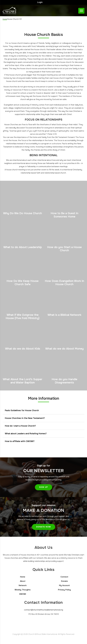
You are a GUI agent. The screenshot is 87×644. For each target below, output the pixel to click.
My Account (64, 585)
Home (23, 576)
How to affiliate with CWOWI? (20, 441)
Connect (64, 576)
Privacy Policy (64, 589)
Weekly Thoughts (23, 589)
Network (23, 585)
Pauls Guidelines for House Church (22, 410)
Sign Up (44, 487)
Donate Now (44, 526)
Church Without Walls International (13, 10)
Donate (64, 581)
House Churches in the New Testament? (25, 418)
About (23, 581)
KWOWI (23, 594)
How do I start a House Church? (20, 425)
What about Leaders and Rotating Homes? (26, 433)
